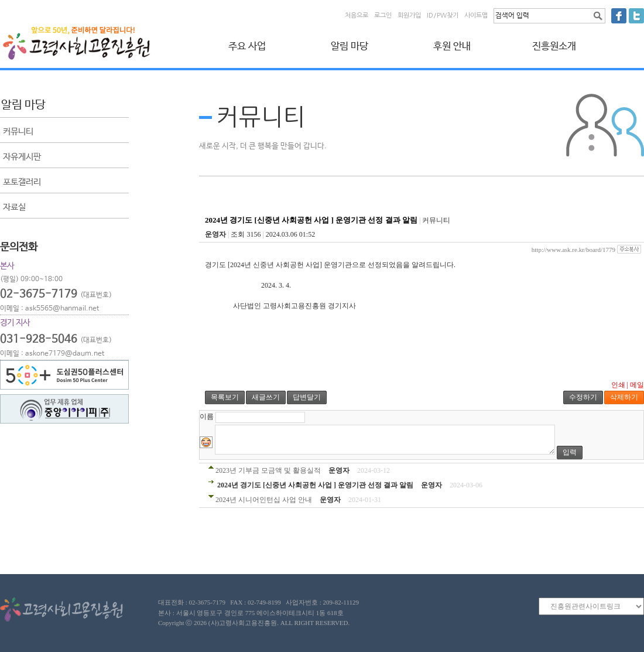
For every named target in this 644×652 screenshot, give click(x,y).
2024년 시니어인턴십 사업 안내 (264, 500)
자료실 (14, 207)
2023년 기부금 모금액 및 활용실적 (268, 470)
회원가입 (409, 16)
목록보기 (225, 397)
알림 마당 (350, 47)
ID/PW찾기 (443, 16)
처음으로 (357, 16)
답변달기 (307, 397)
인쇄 (618, 385)
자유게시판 (22, 157)
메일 (637, 385)
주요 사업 (247, 47)
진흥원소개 (554, 47)
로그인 (383, 16)
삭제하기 (624, 397)
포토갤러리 (22, 182)
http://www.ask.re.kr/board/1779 (573, 250)
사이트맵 (476, 16)
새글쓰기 (266, 397)
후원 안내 (452, 47)
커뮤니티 (18, 132)
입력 (570, 452)
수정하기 (583, 397)
